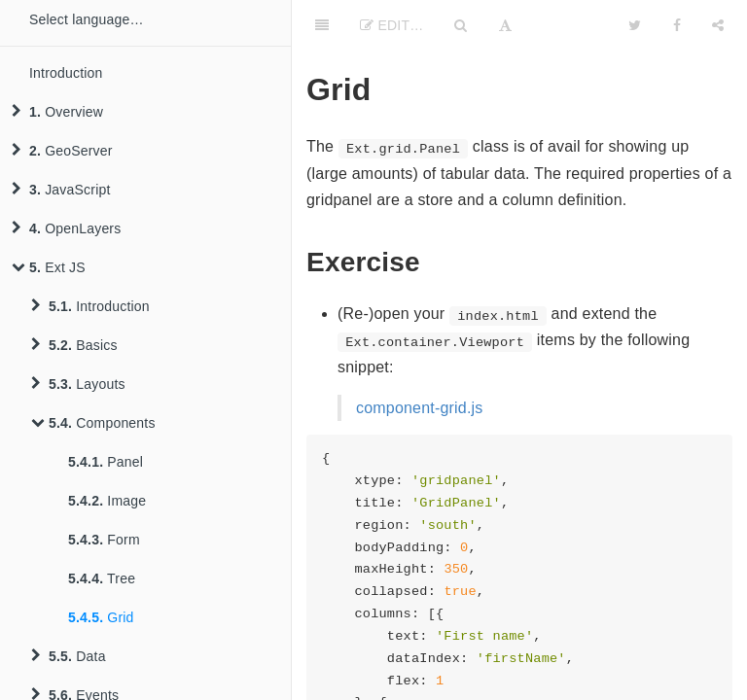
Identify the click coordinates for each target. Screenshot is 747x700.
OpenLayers (66, 228)
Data (69, 656)
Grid (101, 617)
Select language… (87, 19)
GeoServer (62, 151)
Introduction (66, 73)
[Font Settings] (505, 24)
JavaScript (61, 190)
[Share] (718, 24)
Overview (57, 112)
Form (104, 540)
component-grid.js (420, 408)
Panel (106, 462)
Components (93, 423)
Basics (74, 345)
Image (107, 501)
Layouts (78, 384)
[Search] (461, 24)
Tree (102, 578)
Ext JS (49, 267)
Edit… (391, 25)
